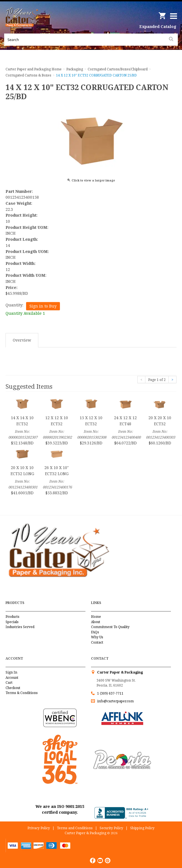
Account (12, 678)
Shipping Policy (142, 828)
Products (12, 617)
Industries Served (20, 627)
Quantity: (14, 305)
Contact (97, 642)
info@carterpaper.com (115, 701)
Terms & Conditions (22, 693)
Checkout (13, 688)
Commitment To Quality (110, 627)
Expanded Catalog (158, 26)
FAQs (95, 632)
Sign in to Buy (43, 306)
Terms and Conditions (75, 828)
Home (96, 617)
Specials (12, 622)
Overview (22, 340)
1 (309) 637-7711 (110, 693)
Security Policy (111, 828)
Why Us (97, 637)
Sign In (11, 672)
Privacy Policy (39, 828)
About (96, 622)
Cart (9, 683)
